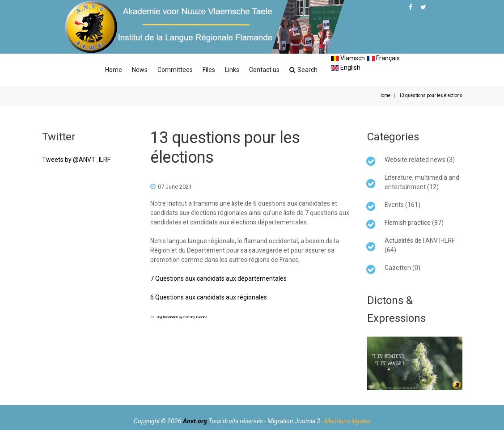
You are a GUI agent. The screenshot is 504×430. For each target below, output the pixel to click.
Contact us (264, 70)
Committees (175, 70)
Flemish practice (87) (414, 223)
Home (114, 70)
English (346, 67)
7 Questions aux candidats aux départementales (218, 278)
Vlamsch (348, 58)
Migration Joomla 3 (294, 421)
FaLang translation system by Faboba (179, 317)
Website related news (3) (420, 160)
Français (383, 58)
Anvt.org (195, 421)
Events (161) (402, 205)
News (140, 70)
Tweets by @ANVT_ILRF (76, 160)
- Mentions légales (346, 421)
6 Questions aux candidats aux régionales (209, 297)
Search (303, 70)
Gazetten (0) (402, 268)
